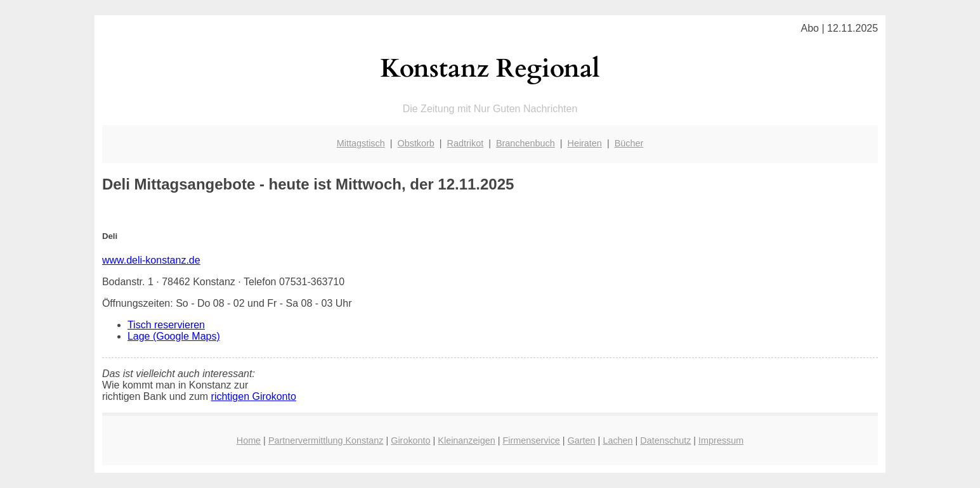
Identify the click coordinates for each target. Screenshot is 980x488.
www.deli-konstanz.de (151, 260)
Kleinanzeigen (466, 440)
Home (249, 440)
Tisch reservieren (166, 325)
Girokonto (410, 440)
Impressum (721, 440)
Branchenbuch (526, 143)
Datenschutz (665, 440)
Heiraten (584, 143)
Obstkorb (415, 143)
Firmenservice (532, 440)
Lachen (617, 440)
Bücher (629, 143)
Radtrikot (466, 143)
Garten (582, 440)
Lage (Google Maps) (174, 336)
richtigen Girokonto (254, 396)
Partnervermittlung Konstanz (326, 440)
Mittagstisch (361, 143)
